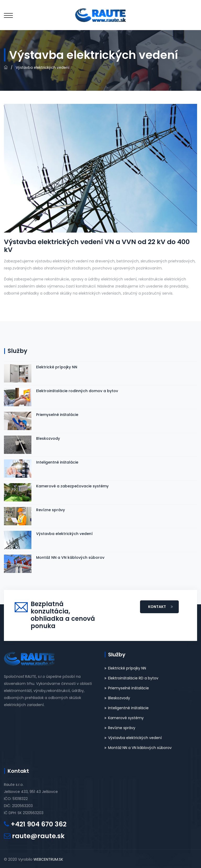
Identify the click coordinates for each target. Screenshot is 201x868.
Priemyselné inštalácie (57, 415)
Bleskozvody (48, 438)
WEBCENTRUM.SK (48, 859)
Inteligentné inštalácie (57, 462)
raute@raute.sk (38, 836)
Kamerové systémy (126, 718)
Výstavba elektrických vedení (64, 534)
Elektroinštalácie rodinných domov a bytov (77, 391)
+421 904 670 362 (39, 824)
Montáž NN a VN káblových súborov (70, 557)
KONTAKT (161, 607)
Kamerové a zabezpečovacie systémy (72, 486)
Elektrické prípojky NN (57, 367)
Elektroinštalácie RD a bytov (133, 678)
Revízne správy (51, 510)
